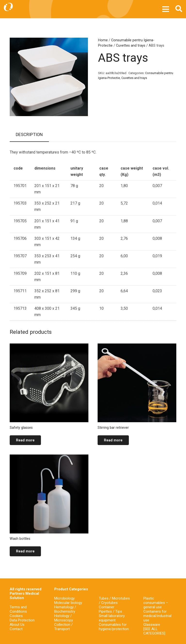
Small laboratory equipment (112, 618)
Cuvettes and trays (131, 46)
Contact (16, 629)
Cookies (16, 616)
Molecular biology (68, 603)
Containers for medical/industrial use (157, 616)
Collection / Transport (63, 627)
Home (103, 40)
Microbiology (64, 598)
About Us (17, 625)
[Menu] (166, 9)
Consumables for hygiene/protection (114, 627)
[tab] (29, 135)
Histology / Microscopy (64, 618)
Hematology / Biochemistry (65, 609)
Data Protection (22, 620)
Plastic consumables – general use (156, 603)
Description (29, 134)
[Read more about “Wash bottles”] (25, 551)
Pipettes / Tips (110, 611)
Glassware (152, 625)
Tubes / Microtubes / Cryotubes (114, 601)
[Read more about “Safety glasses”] (25, 440)
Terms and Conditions (18, 609)
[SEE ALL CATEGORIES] (154, 631)
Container (107, 607)
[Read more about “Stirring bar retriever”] (113, 440)
